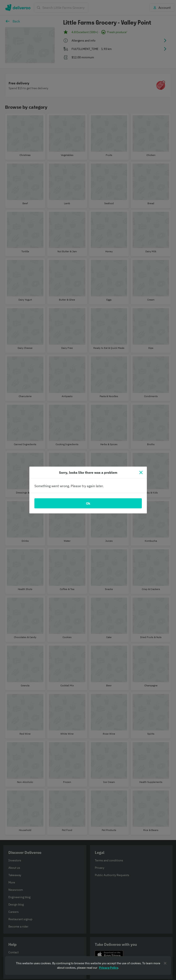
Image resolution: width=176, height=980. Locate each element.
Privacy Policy (109, 968)
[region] (88, 966)
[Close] (141, 472)
